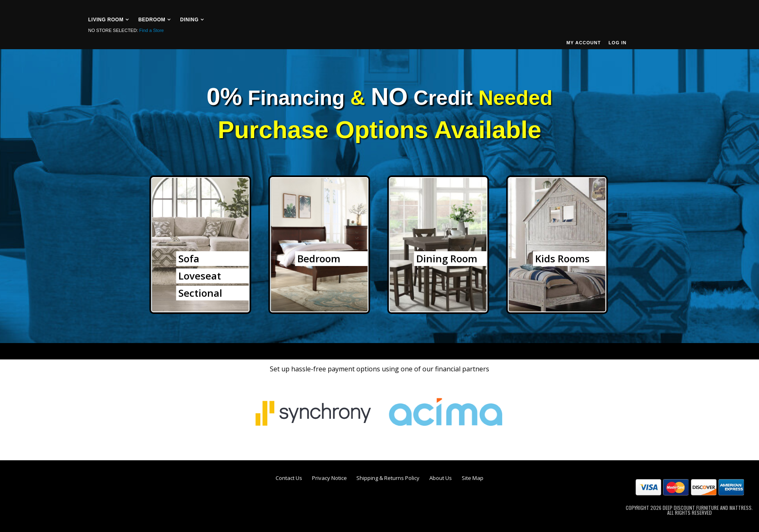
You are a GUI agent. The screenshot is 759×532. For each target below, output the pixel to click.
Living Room (106, 20)
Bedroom (152, 20)
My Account (583, 43)
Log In (618, 43)
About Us (441, 478)
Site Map (473, 478)
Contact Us (289, 478)
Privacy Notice (329, 478)
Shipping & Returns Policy (388, 478)
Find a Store (152, 30)
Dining (189, 20)
